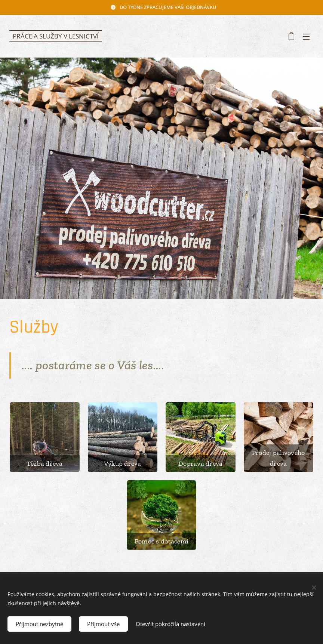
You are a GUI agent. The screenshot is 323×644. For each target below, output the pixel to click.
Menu (306, 37)
